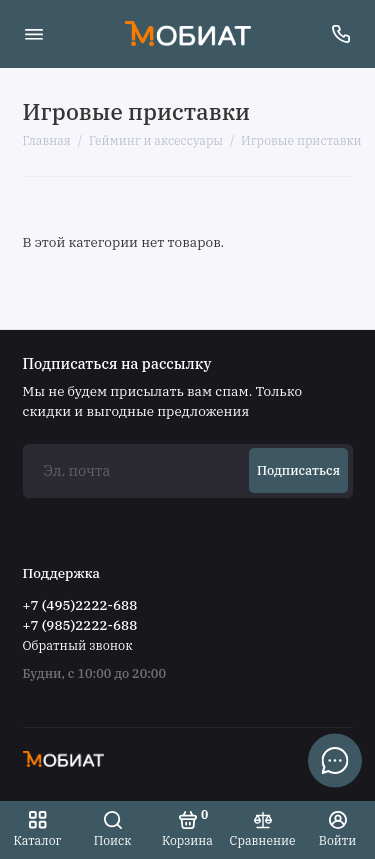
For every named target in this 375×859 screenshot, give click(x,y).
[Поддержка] (342, 34)
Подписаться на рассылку (117, 364)
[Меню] (34, 34)
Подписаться (298, 470)
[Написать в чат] (335, 760)
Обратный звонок (78, 645)
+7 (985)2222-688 (80, 625)
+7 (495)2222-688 (80, 605)
